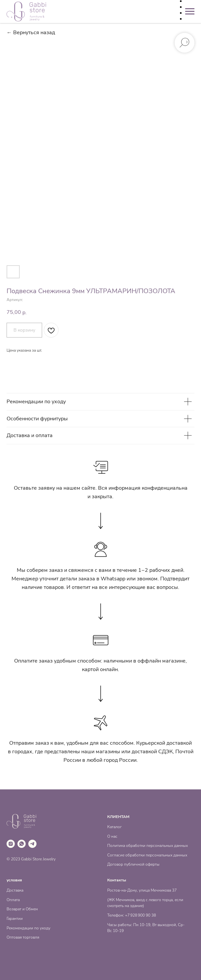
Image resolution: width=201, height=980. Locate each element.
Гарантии (15, 919)
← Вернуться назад (31, 33)
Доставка (15, 890)
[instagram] (11, 844)
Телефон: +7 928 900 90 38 (132, 915)
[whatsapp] (22, 844)
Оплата (13, 900)
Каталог (114, 827)
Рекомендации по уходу (28, 928)
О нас (112, 836)
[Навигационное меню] (190, 12)
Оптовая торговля (23, 937)
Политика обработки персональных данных (148, 846)
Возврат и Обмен (22, 909)
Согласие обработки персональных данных (147, 855)
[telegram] (32, 844)
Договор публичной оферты (133, 864)
